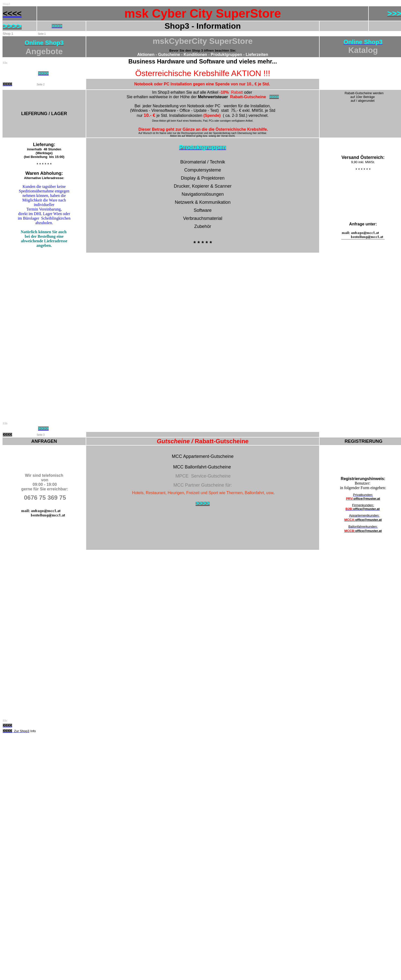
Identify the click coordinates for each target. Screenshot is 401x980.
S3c (5, 721)
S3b (5, 424)
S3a (5, 63)
